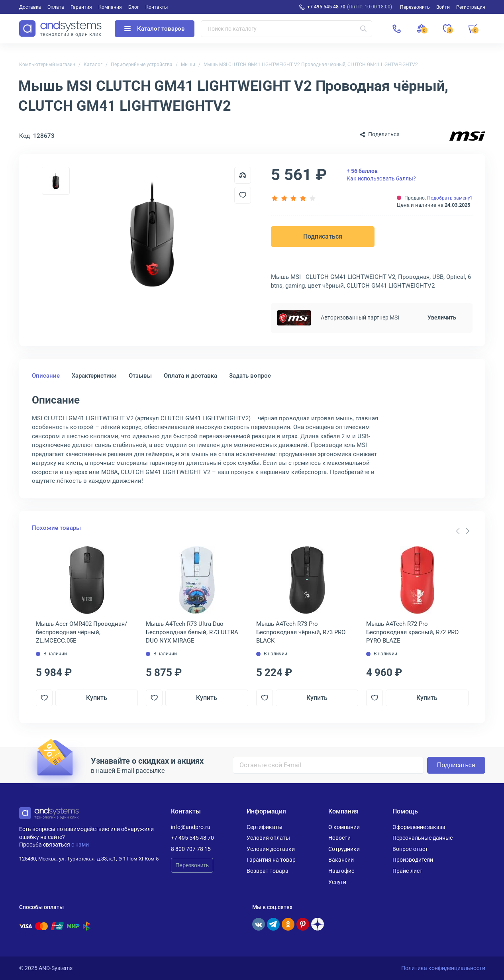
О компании (344, 827)
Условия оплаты (268, 838)
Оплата (56, 7)
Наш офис (341, 871)
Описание (46, 376)
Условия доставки (271, 849)
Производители (413, 860)
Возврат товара (268, 871)
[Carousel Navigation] (463, 531)
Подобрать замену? (450, 198)
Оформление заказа (419, 827)
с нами (80, 845)
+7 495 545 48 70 (326, 7)
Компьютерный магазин (47, 65)
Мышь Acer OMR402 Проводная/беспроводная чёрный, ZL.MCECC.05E (81, 632)
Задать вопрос (250, 376)
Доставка (30, 7)
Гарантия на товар (271, 860)
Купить (97, 698)
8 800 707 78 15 (191, 849)
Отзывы (140, 376)
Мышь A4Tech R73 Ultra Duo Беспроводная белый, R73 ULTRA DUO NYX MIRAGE (192, 632)
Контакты (157, 7)
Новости (339, 838)
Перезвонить (192, 865)
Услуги (337, 882)
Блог (134, 7)
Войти (443, 7)
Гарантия (81, 7)
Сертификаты (265, 827)
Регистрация (471, 7)
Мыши (188, 65)
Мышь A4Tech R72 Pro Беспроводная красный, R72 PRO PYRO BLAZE (412, 632)
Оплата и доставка (190, 376)
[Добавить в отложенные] (243, 195)
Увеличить (442, 318)
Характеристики (94, 376)
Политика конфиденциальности (443, 968)
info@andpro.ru (191, 827)
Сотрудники (344, 849)
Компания (110, 7)
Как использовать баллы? (381, 174)
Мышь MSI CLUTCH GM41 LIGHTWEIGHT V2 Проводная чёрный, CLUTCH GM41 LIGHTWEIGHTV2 (311, 65)
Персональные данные (423, 838)
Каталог (93, 65)
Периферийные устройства (142, 65)
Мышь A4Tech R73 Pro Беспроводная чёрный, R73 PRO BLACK (301, 632)
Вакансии (341, 860)
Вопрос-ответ (410, 849)
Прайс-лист (407, 871)
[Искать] (363, 29)
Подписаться (323, 236)
